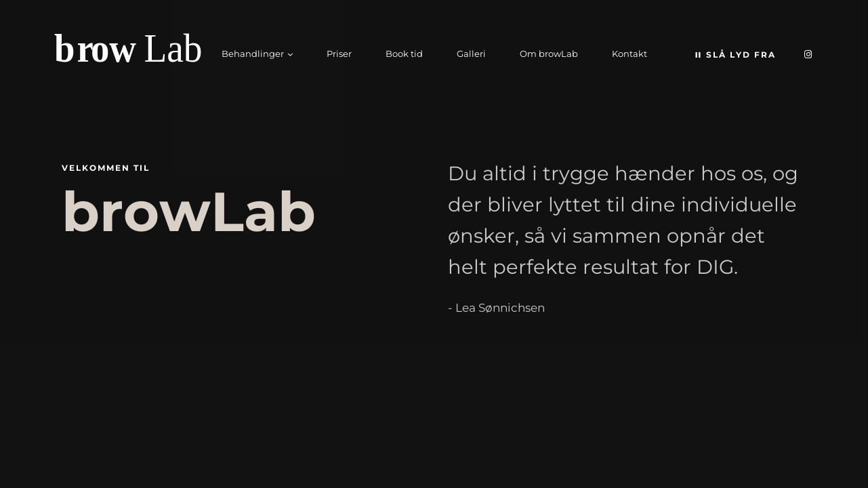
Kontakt (629, 54)
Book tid (404, 54)
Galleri (471, 54)
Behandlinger (253, 54)
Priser (339, 54)
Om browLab (549, 54)
